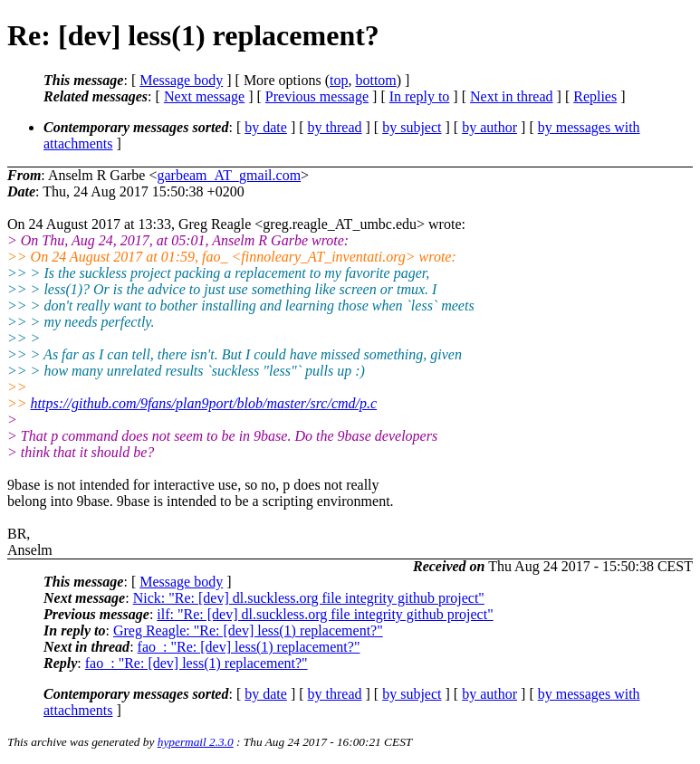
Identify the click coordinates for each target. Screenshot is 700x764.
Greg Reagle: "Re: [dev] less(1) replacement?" (248, 630)
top (339, 80)
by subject (412, 127)
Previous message (317, 96)
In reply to (420, 96)
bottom (375, 80)
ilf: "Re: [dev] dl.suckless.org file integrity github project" (325, 614)
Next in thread (512, 96)
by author (489, 127)
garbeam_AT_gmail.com (229, 175)
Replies (595, 96)
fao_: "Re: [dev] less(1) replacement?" (249, 647)
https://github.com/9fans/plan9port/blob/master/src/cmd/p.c (204, 403)
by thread (335, 127)
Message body (181, 80)
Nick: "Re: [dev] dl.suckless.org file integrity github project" (309, 598)
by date (266, 127)
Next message (204, 96)
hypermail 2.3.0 (196, 742)
